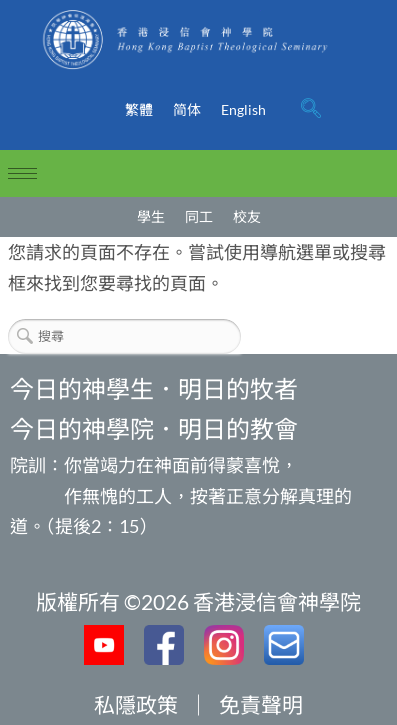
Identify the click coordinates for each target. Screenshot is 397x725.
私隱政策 (136, 704)
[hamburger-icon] (22, 173)
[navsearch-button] (311, 110)
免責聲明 (261, 704)
